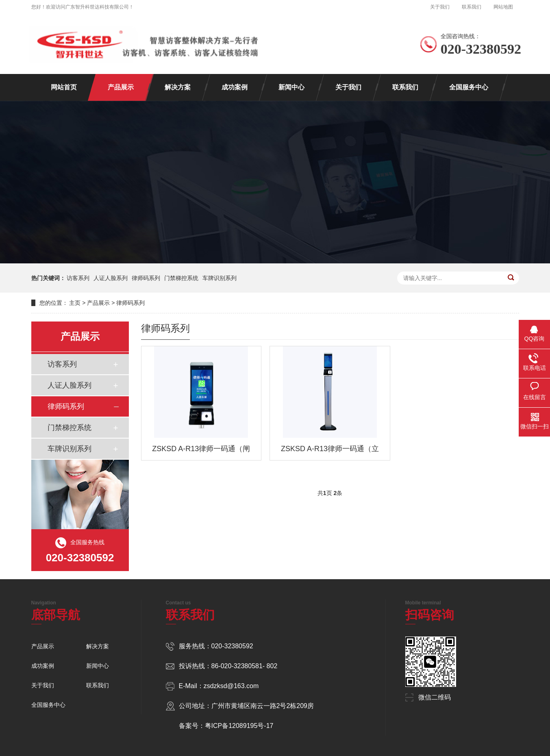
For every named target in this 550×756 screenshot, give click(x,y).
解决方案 (178, 87)
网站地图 (503, 7)
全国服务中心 (469, 87)
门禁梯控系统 (181, 278)
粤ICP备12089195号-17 (239, 726)
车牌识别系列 (220, 278)
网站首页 (64, 87)
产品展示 (121, 87)
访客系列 (78, 278)
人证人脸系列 (111, 278)
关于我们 (440, 7)
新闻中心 (291, 87)
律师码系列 (146, 278)
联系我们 (472, 7)
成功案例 (235, 87)
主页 (75, 303)
